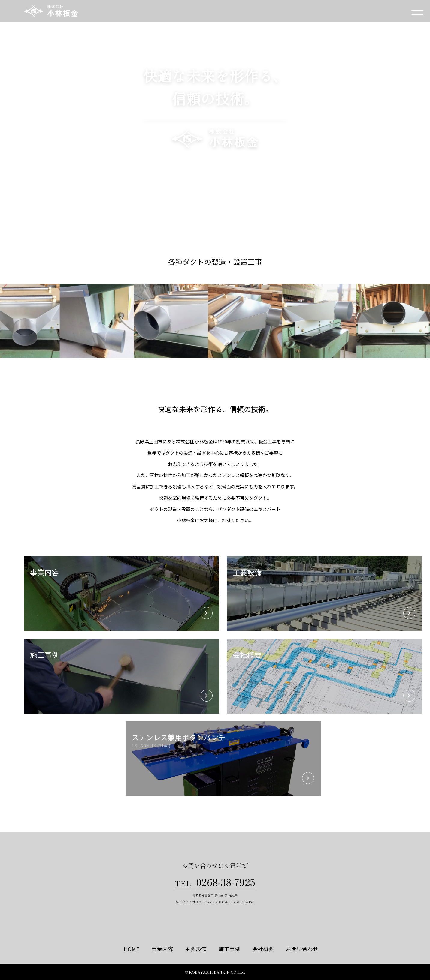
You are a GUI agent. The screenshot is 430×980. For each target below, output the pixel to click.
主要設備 (196, 949)
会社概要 (263, 949)
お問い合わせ (302, 949)
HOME (132, 949)
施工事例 (229, 949)
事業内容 (162, 949)
